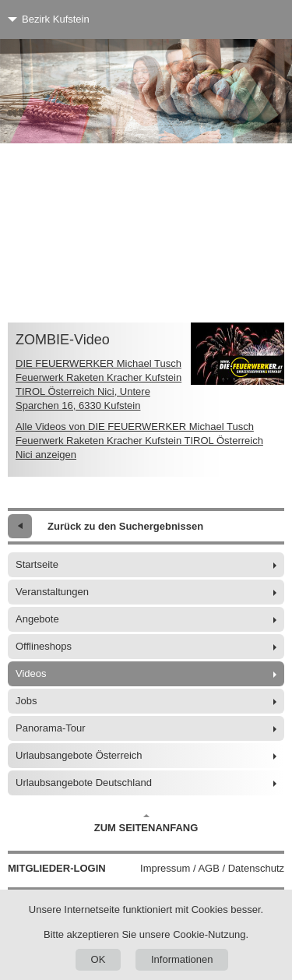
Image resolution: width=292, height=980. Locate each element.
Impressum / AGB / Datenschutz (212, 868)
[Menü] (251, 19)
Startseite (37, 564)
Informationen (182, 959)
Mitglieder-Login (57, 868)
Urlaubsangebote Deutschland (84, 783)
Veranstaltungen (52, 592)
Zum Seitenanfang (146, 823)
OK (99, 959)
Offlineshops (44, 646)
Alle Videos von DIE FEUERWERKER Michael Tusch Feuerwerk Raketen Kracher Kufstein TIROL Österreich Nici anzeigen (139, 441)
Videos (31, 673)
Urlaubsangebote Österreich (79, 755)
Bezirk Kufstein (56, 19)
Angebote (37, 619)
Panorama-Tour (51, 728)
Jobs (26, 701)
